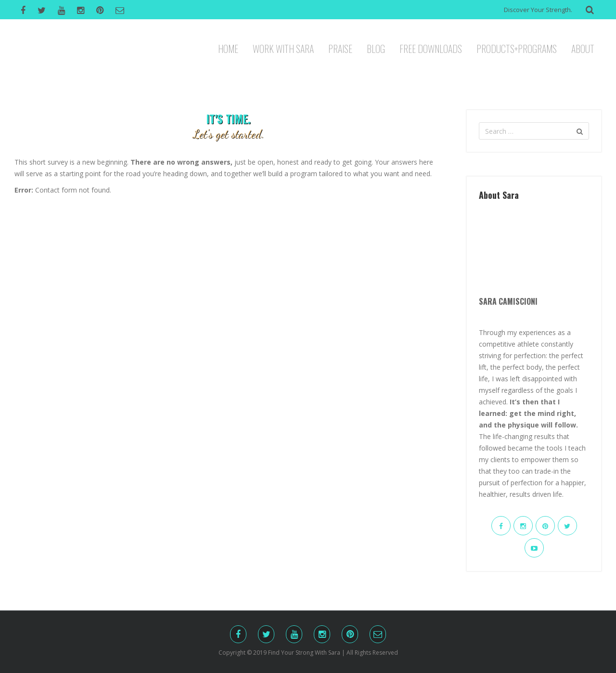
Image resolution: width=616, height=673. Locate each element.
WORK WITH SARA (283, 48)
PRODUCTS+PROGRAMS (517, 48)
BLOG (376, 48)
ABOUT (583, 48)
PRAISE (340, 48)
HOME (228, 48)
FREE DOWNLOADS (431, 48)
